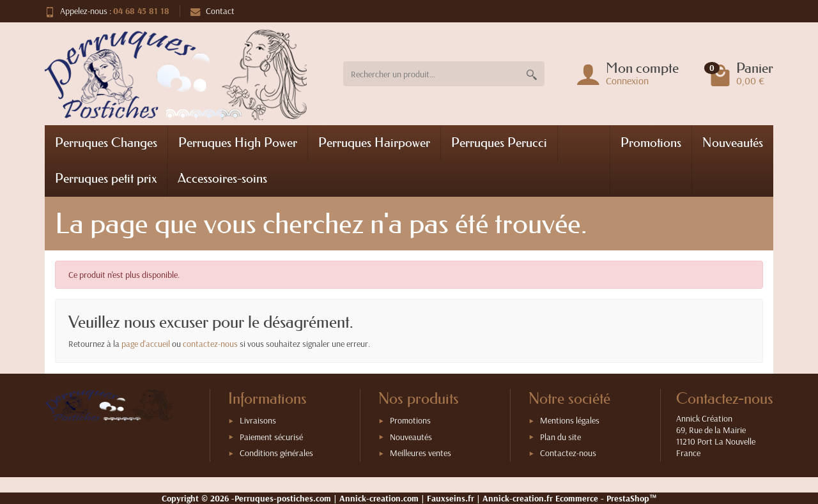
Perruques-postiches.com (283, 498)
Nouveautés (733, 142)
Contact (212, 11)
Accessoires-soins (222, 178)
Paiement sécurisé (271, 437)
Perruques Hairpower (374, 142)
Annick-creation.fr (518, 498)
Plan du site (560, 437)
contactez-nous (210, 344)
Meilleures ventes (421, 453)
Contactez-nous (568, 453)
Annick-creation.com (379, 498)
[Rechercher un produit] (431, 74)
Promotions (651, 142)
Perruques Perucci (499, 142)
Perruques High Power (238, 142)
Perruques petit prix (106, 178)
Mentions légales (570, 420)
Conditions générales (276, 453)
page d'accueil (146, 344)
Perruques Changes (106, 142)
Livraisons (258, 420)
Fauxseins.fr (451, 498)
